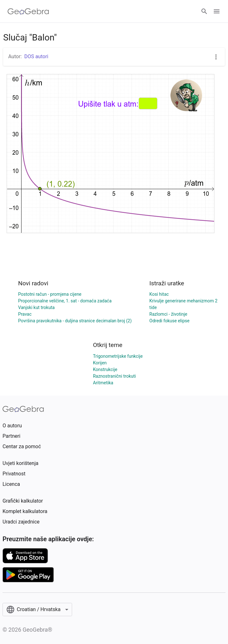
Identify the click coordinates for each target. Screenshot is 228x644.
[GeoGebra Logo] (28, 11)
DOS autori (36, 56)
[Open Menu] (217, 11)
